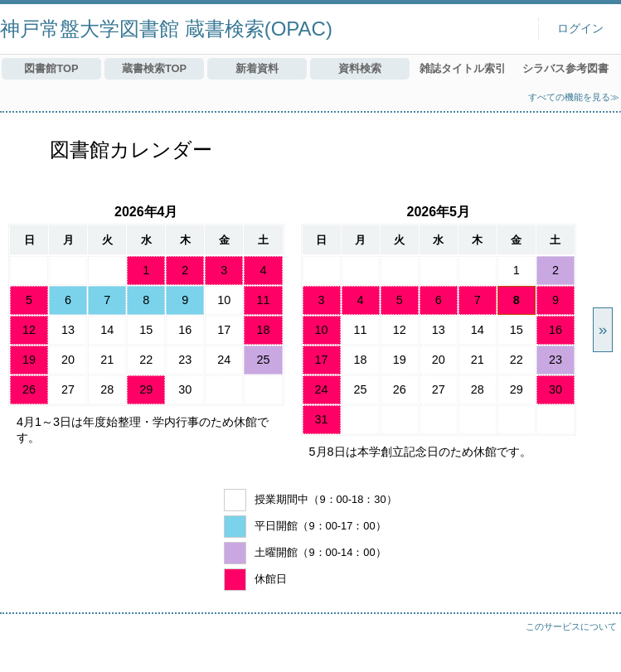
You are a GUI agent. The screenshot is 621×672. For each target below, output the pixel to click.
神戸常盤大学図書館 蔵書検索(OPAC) (166, 29)
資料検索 (360, 68)
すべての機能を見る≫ (574, 97)
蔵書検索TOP (154, 68)
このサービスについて (571, 626)
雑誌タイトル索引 (463, 68)
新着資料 (257, 68)
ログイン (580, 29)
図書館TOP (51, 68)
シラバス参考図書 (565, 68)
